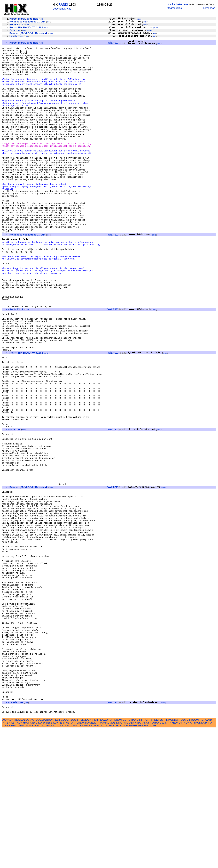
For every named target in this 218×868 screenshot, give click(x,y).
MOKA (122, 861)
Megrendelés (174, 8)
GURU (126, 858)
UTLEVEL (114, 864)
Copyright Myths (62, 9)
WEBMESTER (135, 864)
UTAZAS (102, 864)
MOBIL (114, 861)
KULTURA (70, 861)
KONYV (33, 861)
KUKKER (58, 861)
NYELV (174, 861)
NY (167, 861)
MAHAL (104, 861)
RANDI (63, 5)
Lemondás (209, 8)
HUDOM (194, 858)
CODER (66, 858)
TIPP (74, 864)
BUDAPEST (53, 858)
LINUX (81, 861)
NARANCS (143, 861)
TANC (67, 864)
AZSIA (42, 858)
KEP (13, 861)
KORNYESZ (45, 861)
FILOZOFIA (105, 858)
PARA (208, 861)
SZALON (58, 864)
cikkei (139, 19)
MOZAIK (131, 861)
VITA (123, 864)
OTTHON (184, 861)
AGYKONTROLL (12, 858)
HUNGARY (206, 858)
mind (41, 19)
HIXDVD (184, 858)
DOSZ (75, 858)
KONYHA (22, 861)
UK (95, 864)
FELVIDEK (85, 858)
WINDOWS (150, 864)
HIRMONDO (171, 858)
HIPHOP (144, 858)
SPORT (36, 864)
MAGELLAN (92, 861)
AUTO (34, 858)
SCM (28, 864)
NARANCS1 (157, 861)
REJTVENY (18, 864)
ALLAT (26, 858)
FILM (95, 858)
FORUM (117, 858)
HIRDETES (156, 858)
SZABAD (47, 864)
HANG (135, 858)
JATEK (6, 861)
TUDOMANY (85, 864)
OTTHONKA (197, 861)
